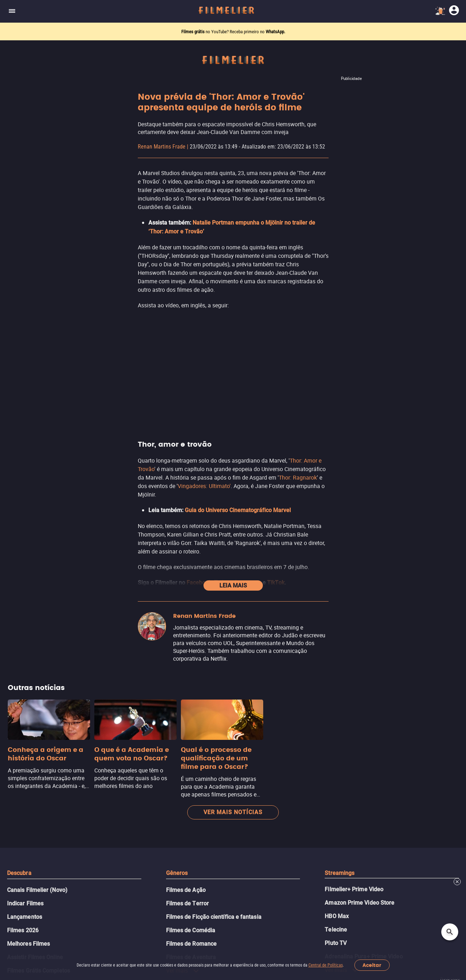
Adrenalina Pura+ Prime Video (364, 679)
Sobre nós (79, 876)
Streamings (340, 595)
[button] (120, 910)
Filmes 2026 (23, 653)
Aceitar (372, 965)
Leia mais (233, 308)
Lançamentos (25, 639)
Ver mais (183, 693)
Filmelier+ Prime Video (354, 612)
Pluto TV (336, 665)
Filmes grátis (193, 32)
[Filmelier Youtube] (244, 910)
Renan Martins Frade (162, 147)
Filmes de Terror (187, 626)
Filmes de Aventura (191, 680)
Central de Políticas (326, 965)
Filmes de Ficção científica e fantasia (214, 639)
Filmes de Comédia (191, 653)
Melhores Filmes (28, 666)
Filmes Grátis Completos (39, 693)
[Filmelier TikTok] (257, 910)
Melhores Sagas (28, 720)
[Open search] (450, 932)
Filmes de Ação (186, 612)
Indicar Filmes (25, 626)
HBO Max (337, 639)
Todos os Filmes (28, 706)
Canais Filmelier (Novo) (37, 612)
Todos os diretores (31, 760)
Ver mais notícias (233, 535)
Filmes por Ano (26, 747)
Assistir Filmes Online (35, 680)
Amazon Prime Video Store (359, 625)
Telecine (336, 652)
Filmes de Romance (191, 666)
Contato (77, 890)
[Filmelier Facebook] (218, 910)
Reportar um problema (229, 876)
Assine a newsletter (233, 816)
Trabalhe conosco (119, 876)
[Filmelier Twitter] (231, 910)
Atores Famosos (28, 733)
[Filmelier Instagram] (205, 910)
